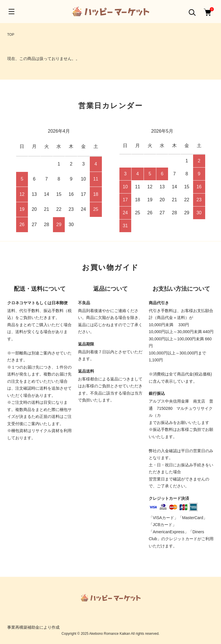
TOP (11, 35)
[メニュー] (12, 12)
